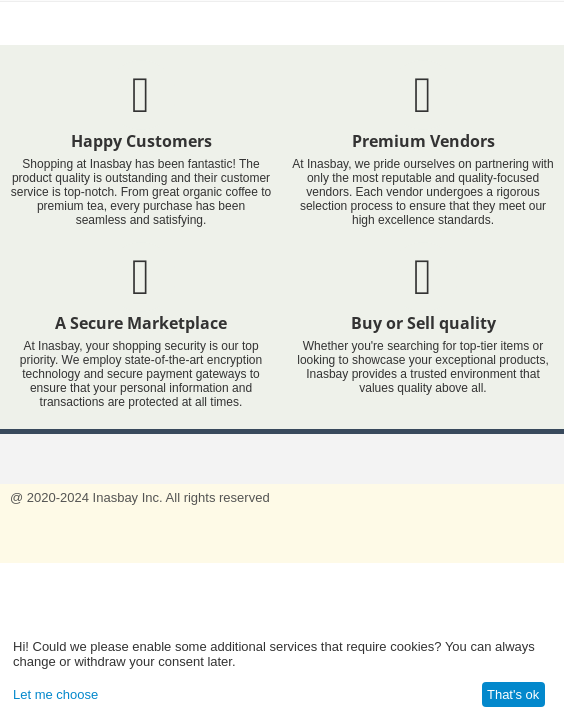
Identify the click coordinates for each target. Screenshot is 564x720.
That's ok (513, 694)
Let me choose (55, 694)
